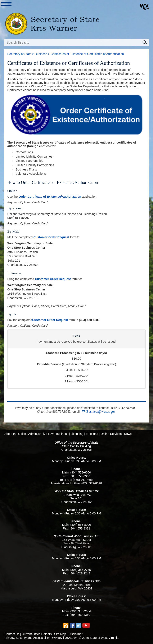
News (128, 434)
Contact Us (12, 634)
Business (41, 54)
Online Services (111, 434)
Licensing (77, 434)
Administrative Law (41, 434)
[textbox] (76, 43)
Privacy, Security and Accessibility (27, 638)
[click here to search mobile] (146, 42)
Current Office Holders (37, 634)
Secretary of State (19, 54)
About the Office (15, 434)
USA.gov (71, 638)
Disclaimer (75, 634)
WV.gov (57, 638)
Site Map (60, 634)
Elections (92, 434)
